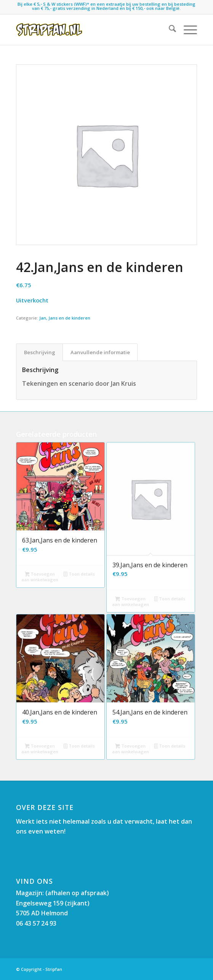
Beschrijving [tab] (40, 352)
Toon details (79, 574)
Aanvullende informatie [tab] (100, 352)
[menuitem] (169, 30)
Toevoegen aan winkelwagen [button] (40, 577)
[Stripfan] (88, 30)
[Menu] (187, 30)
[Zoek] (169, 30)
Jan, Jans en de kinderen (65, 318)
